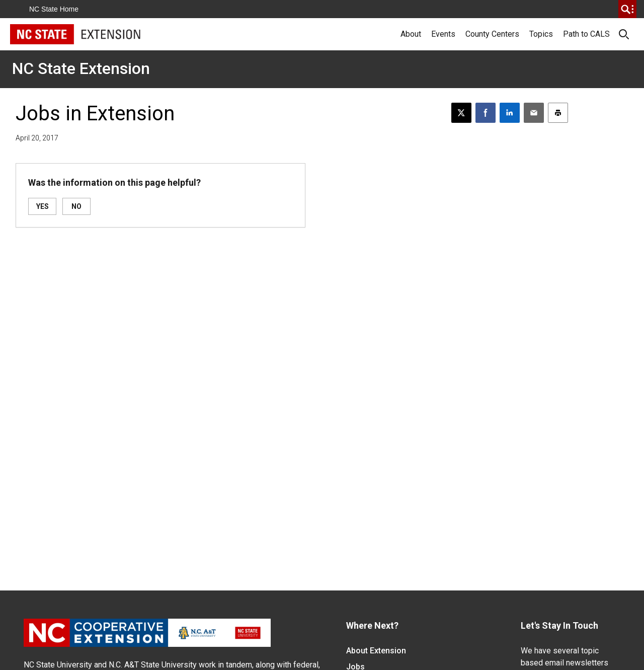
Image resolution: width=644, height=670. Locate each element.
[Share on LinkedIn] (510, 113)
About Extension (376, 651)
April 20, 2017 (37, 138)
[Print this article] (558, 113)
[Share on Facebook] (486, 113)
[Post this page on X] (461, 113)
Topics (541, 34)
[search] (627, 9)
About (411, 34)
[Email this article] (534, 113)
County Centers (492, 34)
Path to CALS (586, 34)
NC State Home (54, 9)
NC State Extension (81, 68)
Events (443, 34)
